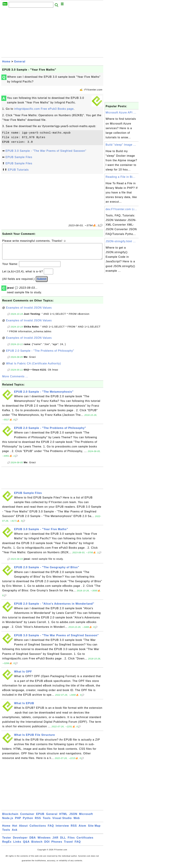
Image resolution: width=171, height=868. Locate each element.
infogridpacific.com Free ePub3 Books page (44, 109)
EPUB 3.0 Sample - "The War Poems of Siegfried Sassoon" (46, 151)
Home (6, 62)
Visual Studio (62, 821)
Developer (20, 841)
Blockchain (10, 817)
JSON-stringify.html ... (121, 241)
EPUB (40, 817)
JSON (73, 817)
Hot (15, 829)
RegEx (7, 845)
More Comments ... (15, 380)
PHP (18, 821)
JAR (55, 841)
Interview (62, 829)
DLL (63, 841)
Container (27, 817)
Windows (44, 841)
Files (71, 841)
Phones (57, 845)
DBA (33, 841)
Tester (7, 841)
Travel (68, 845)
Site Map (94, 829)
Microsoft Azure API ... (121, 113)
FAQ (51, 829)
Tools (47, 821)
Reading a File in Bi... (120, 177)
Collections (38, 829)
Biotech (37, 845)
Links (17, 845)
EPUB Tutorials (18, 170)
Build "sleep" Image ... (121, 145)
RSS (38, 821)
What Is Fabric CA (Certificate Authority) (34, 367)
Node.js (8, 821)
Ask (15, 833)
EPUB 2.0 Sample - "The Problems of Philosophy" (40, 354)
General (20, 62)
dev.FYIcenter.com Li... (121, 209)
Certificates (85, 841)
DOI (47, 845)
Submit (42, 282)
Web (77, 821)
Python (28, 821)
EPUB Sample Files (19, 157)
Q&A (26, 845)
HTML (63, 817)
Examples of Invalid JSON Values (29, 311)
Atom (82, 829)
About (23, 829)
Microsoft (86, 817)
